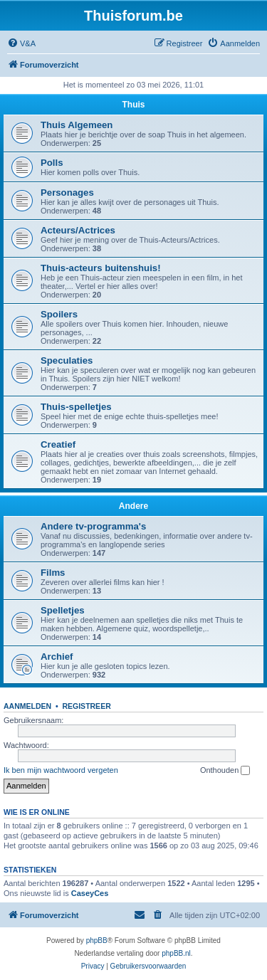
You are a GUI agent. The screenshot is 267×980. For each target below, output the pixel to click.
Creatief (58, 444)
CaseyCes (90, 893)
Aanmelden (27, 706)
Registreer (86, 706)
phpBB (97, 941)
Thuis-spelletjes (76, 407)
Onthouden (225, 771)
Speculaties (67, 360)
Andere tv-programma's (93, 526)
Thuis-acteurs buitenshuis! (101, 268)
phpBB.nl (176, 953)
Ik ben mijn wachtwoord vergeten (61, 770)
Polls (52, 163)
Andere (133, 506)
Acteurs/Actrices (78, 230)
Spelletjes (63, 610)
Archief (57, 657)
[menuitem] (21, 43)
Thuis (134, 105)
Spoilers (59, 314)
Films (53, 573)
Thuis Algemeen (77, 125)
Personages (67, 193)
